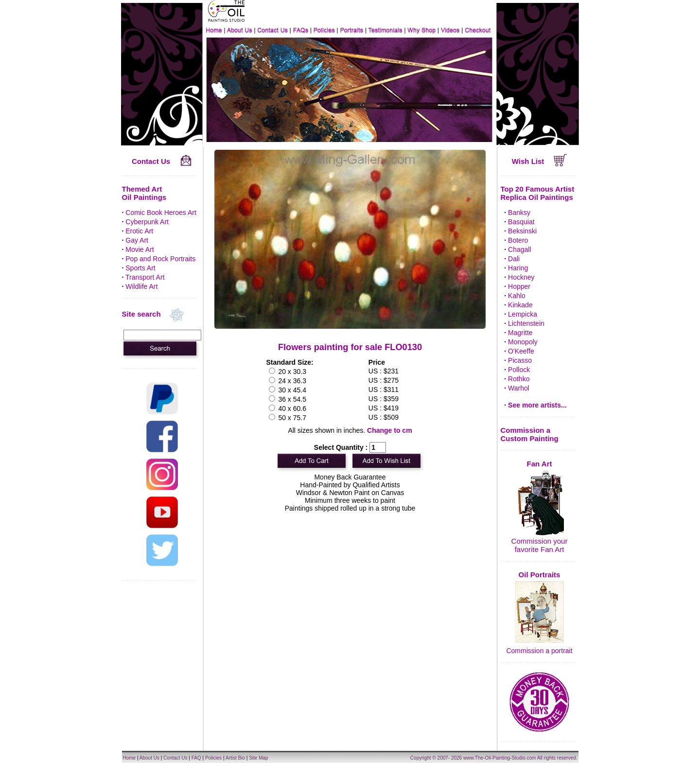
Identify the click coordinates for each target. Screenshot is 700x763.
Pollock (519, 370)
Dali (514, 259)
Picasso (520, 360)
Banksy (519, 213)
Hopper (519, 286)
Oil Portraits (540, 575)
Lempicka (523, 314)
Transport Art (145, 277)
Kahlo (517, 296)
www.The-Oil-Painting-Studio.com (500, 758)
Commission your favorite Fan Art (540, 545)
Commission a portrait (539, 651)
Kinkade (520, 305)
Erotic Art (139, 231)
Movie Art (140, 249)
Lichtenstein (526, 323)
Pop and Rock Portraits (160, 259)
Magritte (520, 333)
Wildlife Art (141, 286)
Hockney (521, 277)
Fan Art (540, 464)
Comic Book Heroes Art (161, 213)
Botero (518, 240)
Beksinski (522, 231)
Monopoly (523, 342)
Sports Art (140, 268)
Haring (518, 268)
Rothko (519, 379)
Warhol (519, 388)
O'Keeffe (521, 351)
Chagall (519, 249)
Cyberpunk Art (147, 222)
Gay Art (137, 240)
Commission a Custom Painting (530, 434)
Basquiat (521, 222)
